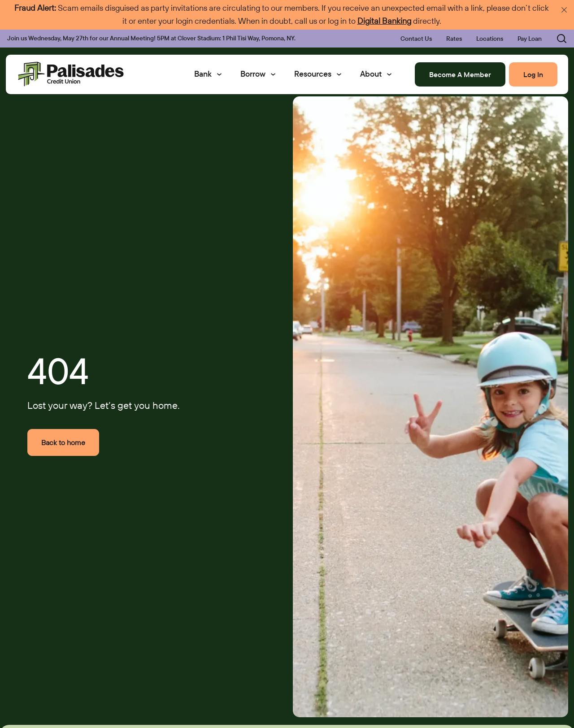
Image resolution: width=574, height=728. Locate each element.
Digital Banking (384, 21)
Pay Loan (530, 39)
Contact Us (416, 39)
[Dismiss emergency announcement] (564, 10)
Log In (533, 74)
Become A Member (460, 74)
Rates (454, 39)
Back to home (63, 442)
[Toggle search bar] (556, 39)
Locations (490, 39)
